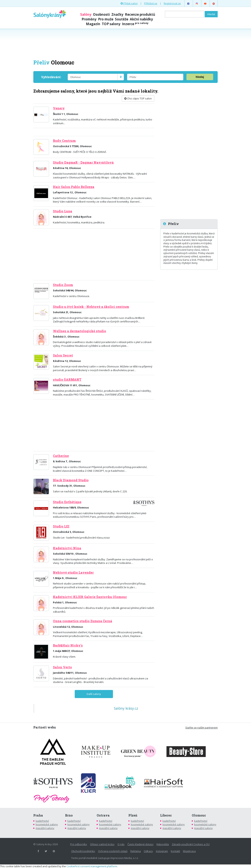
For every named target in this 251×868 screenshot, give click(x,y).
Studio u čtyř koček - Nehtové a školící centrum (91, 307)
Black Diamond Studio (71, 480)
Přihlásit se (151, 3)
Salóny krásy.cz (126, 708)
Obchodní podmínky (83, 851)
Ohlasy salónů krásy (102, 844)
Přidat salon (129, 3)
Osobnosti (101, 14)
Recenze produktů (140, 14)
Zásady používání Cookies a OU (191, 844)
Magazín (93, 24)
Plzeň (133, 815)
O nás (121, 844)
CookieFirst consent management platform (92, 866)
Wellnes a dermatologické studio (80, 331)
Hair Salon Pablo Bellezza (74, 187)
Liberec (166, 815)
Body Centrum (64, 141)
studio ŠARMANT (67, 380)
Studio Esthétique (67, 502)
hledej (200, 77)
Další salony (94, 694)
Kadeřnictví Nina (67, 548)
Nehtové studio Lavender (73, 573)
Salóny (86, 14)
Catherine (61, 456)
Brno (69, 815)
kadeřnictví (42, 821)
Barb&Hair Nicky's (68, 645)
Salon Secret (63, 355)
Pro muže (106, 19)
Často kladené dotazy (141, 844)
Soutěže (122, 19)
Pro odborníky (79, 844)
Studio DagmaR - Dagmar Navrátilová (83, 162)
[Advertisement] (125, 44)
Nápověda (163, 844)
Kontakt (175, 851)
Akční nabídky (141, 19)
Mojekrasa (189, 851)
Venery (59, 108)
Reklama (136, 851)
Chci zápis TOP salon (138, 98)
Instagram (162, 851)
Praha (38, 815)
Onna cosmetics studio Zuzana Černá (83, 621)
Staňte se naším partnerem (201, 728)
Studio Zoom (63, 285)
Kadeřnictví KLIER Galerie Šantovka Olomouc (90, 597)
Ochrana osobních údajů (113, 851)
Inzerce (135, 24)
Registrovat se (172, 3)
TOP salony (111, 24)
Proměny (89, 19)
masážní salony (45, 828)
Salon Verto (62, 667)
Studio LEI (61, 526)
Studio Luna (63, 211)
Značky (117, 14)
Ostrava (103, 815)
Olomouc (199, 815)
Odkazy (148, 851)
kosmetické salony (47, 824)
